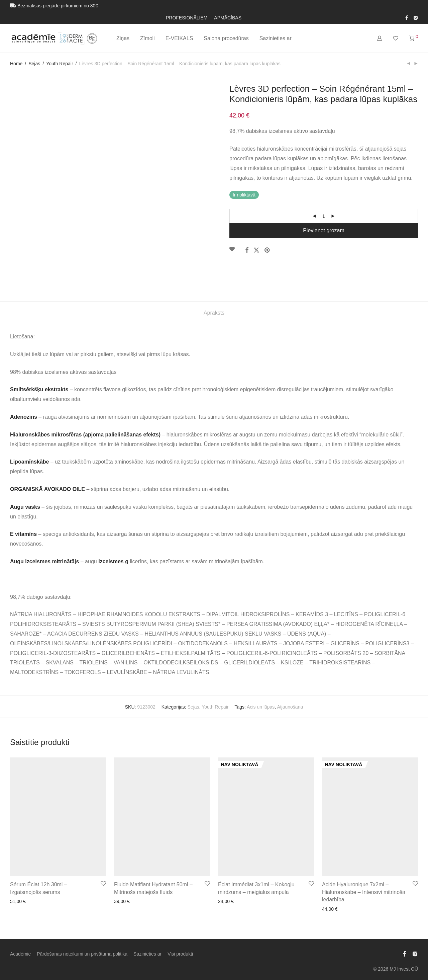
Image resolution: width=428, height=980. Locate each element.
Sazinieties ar (276, 38)
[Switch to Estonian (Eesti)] (198, 963)
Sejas (34, 64)
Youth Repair (60, 64)
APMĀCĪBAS (228, 18)
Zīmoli (147, 38)
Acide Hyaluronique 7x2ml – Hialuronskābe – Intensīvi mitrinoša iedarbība (364, 864)
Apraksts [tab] (214, 284)
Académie (20, 925)
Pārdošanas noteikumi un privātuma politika (82, 925)
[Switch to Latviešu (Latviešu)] (238, 963)
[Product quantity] (324, 216)
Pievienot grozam (324, 230)
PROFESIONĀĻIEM (187, 18)
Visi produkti (180, 925)
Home (16, 64)
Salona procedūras (226, 38)
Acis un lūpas (261, 678)
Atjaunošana (290, 678)
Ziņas (123, 38)
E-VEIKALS (179, 38)
